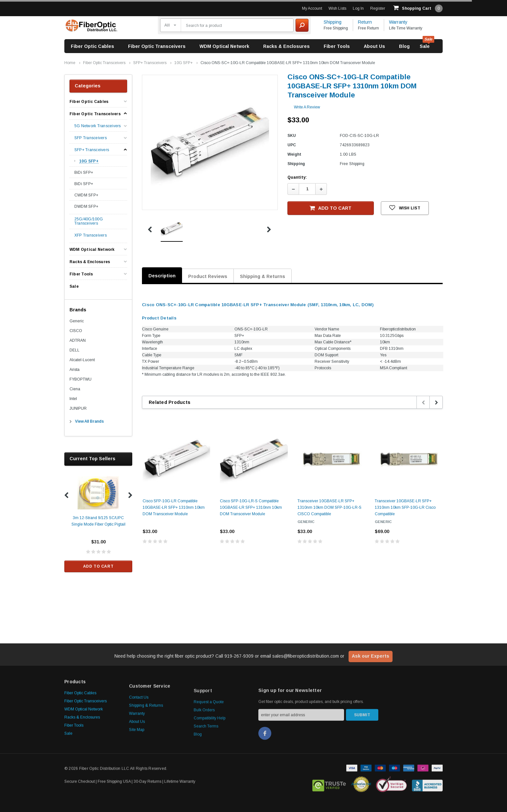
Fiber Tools (337, 46)
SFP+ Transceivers (150, 63)
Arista (75, 370)
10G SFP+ (183, 63)
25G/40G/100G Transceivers (89, 221)
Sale (425, 46)
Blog (404, 46)
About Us (374, 46)
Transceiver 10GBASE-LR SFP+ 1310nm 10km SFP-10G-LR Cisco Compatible (405, 507)
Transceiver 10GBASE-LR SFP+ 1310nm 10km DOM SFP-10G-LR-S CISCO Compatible (329, 507)
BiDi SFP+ (84, 172)
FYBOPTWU (81, 379)
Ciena (75, 389)
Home (70, 63)
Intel (73, 399)
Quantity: (297, 177)
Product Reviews (208, 276)
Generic (77, 321)
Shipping (333, 22)
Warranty (398, 22)
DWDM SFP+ (86, 206)
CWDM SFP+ (86, 195)
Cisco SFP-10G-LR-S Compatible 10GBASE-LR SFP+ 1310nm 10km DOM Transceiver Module (251, 507)
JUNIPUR (78, 408)
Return (365, 22)
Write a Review (307, 107)
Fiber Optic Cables (92, 46)
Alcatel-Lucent (82, 360)
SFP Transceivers (91, 138)
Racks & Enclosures (286, 46)
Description (162, 276)
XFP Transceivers (91, 235)
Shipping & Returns (263, 276)
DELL (75, 350)
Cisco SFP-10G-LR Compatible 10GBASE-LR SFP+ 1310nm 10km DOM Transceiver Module (174, 507)
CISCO (76, 331)
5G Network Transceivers (98, 126)
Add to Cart (98, 566)
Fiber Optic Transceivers (157, 46)
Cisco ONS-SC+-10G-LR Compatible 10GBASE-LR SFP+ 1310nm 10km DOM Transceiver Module (288, 63)
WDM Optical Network (224, 46)
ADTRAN (78, 340)
